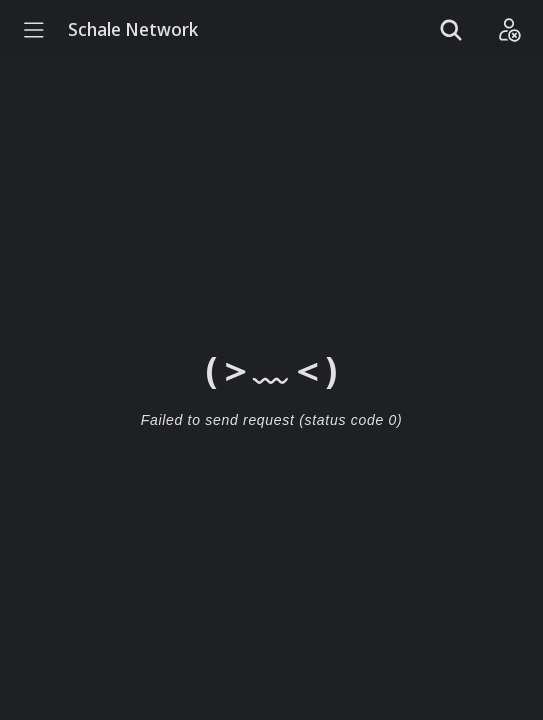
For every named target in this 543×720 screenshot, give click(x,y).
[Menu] (34, 30)
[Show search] (451, 30)
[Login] (509, 30)
